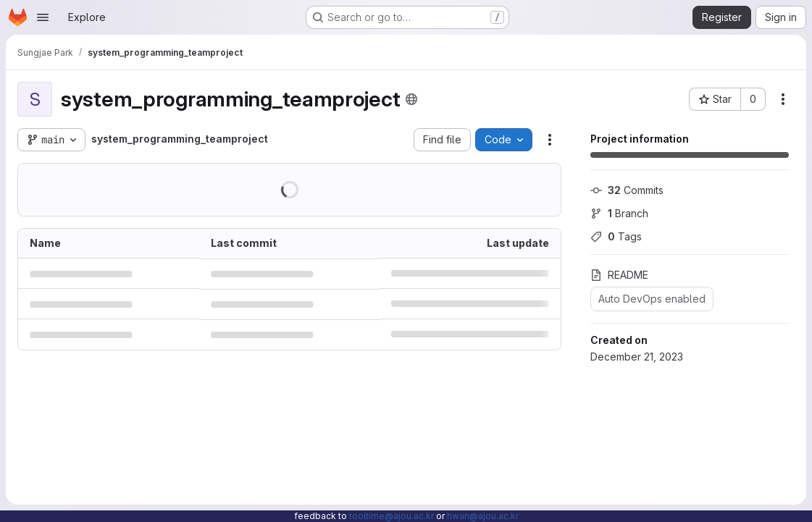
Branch (619, 213)
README (619, 275)
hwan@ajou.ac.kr (483, 516)
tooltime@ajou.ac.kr (392, 516)
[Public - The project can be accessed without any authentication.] (411, 99)
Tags (616, 236)
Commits (627, 190)
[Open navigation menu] (43, 17)
